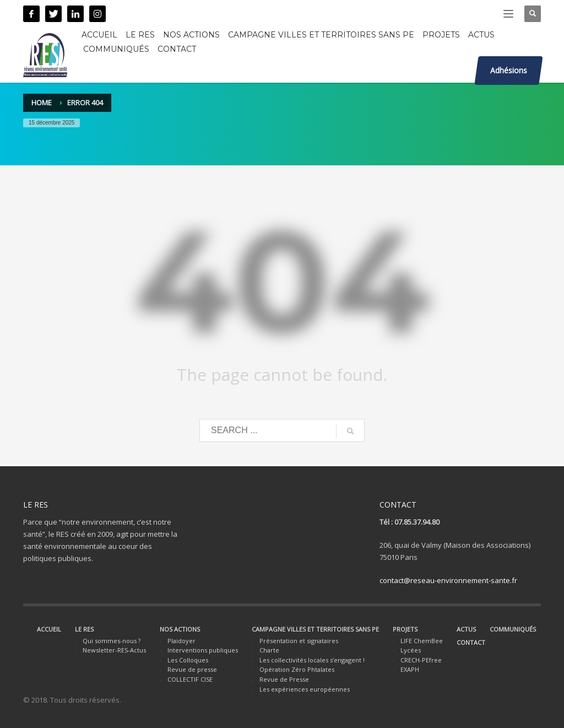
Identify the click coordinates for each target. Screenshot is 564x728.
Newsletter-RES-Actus (114, 650)
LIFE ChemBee (422, 641)
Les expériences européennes (305, 689)
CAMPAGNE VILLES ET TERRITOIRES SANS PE (315, 629)
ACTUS (466, 629)
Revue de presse (192, 669)
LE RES (84, 629)
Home (42, 103)
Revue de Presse (284, 679)
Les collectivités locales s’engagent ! (312, 660)
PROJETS (405, 629)
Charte (269, 650)
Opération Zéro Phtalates (297, 669)
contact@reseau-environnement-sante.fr (448, 580)
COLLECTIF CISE (190, 679)
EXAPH (410, 669)
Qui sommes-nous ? (112, 641)
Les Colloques (188, 660)
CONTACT (471, 642)
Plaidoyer (181, 641)
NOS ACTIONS (180, 629)
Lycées (411, 650)
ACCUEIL (49, 629)
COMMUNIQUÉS (513, 629)
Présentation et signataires (299, 641)
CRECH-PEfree (421, 660)
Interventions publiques (203, 650)
